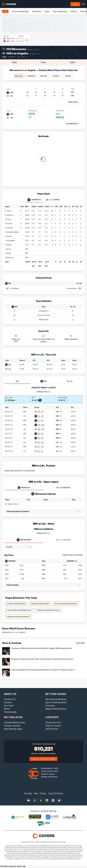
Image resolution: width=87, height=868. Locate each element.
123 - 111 (40, 412)
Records (44, 76)
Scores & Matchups (20, 11)
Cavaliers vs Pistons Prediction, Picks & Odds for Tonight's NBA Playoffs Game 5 (42, 648)
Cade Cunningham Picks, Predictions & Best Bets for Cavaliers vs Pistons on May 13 (43, 670)
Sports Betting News (56, 702)
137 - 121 (41, 442)
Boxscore (19, 76)
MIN (10, 364)
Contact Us (10, 699)
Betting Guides (56, 694)
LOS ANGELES (63, 488)
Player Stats (73, 102)
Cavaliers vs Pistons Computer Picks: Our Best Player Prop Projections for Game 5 (42, 659)
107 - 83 (40, 438)
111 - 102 (40, 420)
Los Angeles (20, 53)
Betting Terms (44, 392)
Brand (7, 709)
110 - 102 (41, 416)
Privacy (43, 793)
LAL (10, 369)
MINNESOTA (24, 488)
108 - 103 (41, 429)
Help (36, 793)
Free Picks (37, 11)
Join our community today (43, 759)
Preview (56, 76)
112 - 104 (41, 447)
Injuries (68, 76)
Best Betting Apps (13, 729)
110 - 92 (40, 434)
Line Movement (72, 124)
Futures (74, 11)
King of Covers (53, 726)
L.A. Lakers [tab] (53, 200)
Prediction (31, 76)
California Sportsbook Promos (48, 610)
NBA (5, 11)
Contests (52, 717)
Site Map (28, 793)
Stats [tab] (14, 62)
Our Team (9, 706)
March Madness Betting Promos (19, 610)
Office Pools (52, 729)
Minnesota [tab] (34, 200)
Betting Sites (13, 717)
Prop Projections (60, 11)
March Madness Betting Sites (66, 604)
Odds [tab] (73, 62)
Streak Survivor (53, 722)
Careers (8, 702)
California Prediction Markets (18, 617)
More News (81, 643)
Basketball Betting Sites (40, 604)
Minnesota (19, 49)
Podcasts (50, 706)
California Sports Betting (16, 604)
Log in (75, 4)
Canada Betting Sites (15, 722)
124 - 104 (41, 425)
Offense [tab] (24, 540)
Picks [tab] (43, 62)
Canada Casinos (12, 726)
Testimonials (10, 712)
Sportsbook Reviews (56, 699)
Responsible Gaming (56, 709)
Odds (47, 11)
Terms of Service (56, 793)
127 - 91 (40, 451)
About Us (10, 694)
